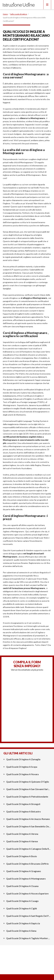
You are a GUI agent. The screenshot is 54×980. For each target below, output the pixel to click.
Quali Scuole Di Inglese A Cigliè (22, 908)
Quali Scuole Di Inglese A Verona (22, 834)
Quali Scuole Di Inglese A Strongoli (23, 804)
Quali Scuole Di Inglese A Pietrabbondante (27, 797)
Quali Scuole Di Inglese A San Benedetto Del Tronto (28, 826)
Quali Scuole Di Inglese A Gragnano (24, 871)
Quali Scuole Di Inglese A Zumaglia (23, 759)
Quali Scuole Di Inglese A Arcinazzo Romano (28, 819)
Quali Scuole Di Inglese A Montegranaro (26, 879)
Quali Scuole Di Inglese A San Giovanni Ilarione (28, 789)
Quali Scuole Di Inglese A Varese (22, 841)
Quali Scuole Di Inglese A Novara (22, 774)
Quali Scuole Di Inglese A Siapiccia (23, 923)
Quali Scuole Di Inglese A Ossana (22, 886)
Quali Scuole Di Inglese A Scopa (22, 767)
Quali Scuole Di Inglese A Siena (21, 931)
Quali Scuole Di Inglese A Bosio (22, 856)
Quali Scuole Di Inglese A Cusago (22, 901)
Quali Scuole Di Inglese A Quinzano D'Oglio (28, 782)
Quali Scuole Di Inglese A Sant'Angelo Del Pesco (28, 916)
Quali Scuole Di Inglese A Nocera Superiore (27, 893)
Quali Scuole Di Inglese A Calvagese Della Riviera (28, 849)
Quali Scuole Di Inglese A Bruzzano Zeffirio (27, 864)
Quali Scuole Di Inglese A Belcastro (23, 811)
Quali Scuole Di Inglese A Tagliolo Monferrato (28, 938)
